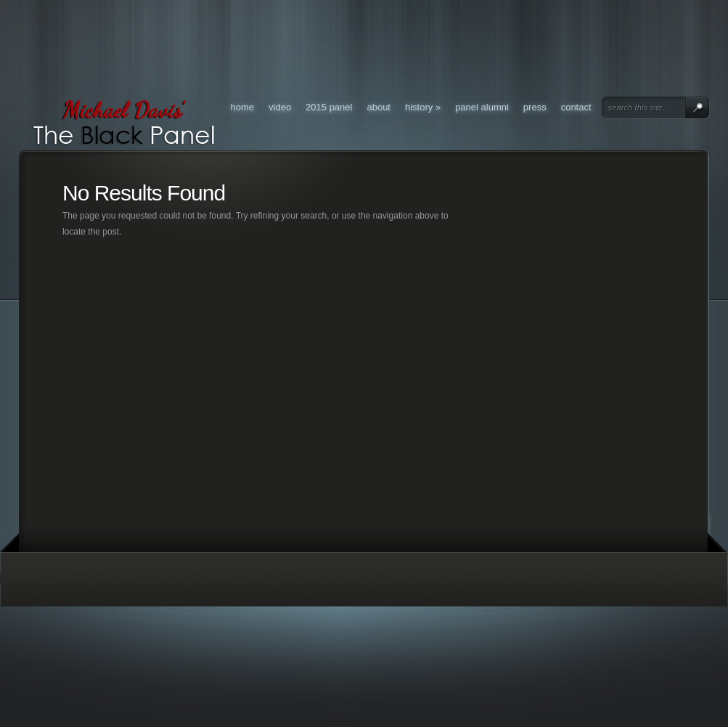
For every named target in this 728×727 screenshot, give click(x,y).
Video (280, 107)
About (379, 107)
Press (535, 107)
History (423, 107)
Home (243, 107)
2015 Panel (329, 107)
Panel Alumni (482, 107)
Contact (576, 107)
